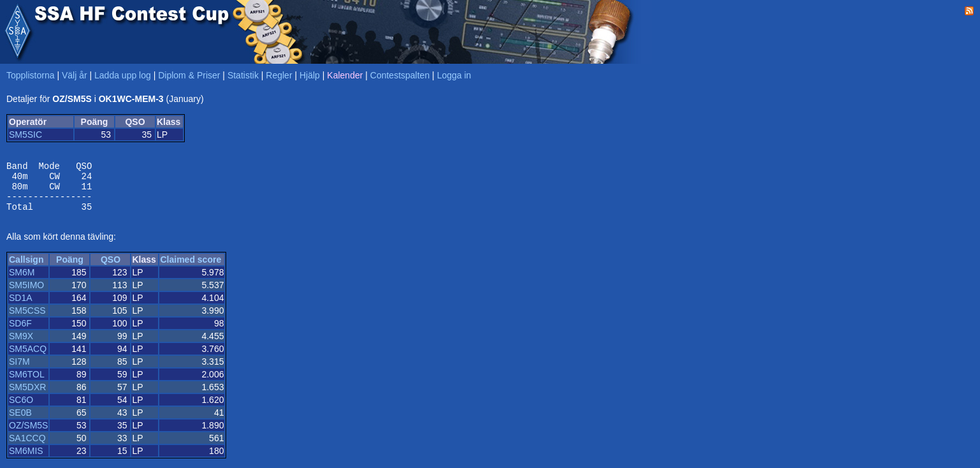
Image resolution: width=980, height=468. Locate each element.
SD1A (21, 307)
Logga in (454, 75)
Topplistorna (31, 75)
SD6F (20, 333)
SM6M (22, 282)
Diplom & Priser (189, 75)
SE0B (20, 422)
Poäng (70, 269)
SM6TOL (27, 384)
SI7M (19, 371)
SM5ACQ (28, 358)
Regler (279, 75)
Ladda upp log (123, 75)
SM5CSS (27, 320)
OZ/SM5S (28, 435)
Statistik (243, 75)
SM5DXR (27, 397)
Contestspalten (400, 75)
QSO (111, 269)
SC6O (21, 409)
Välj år (75, 75)
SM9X (21, 346)
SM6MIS (26, 460)
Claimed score (191, 269)
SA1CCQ (27, 448)
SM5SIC (25, 135)
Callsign (26, 269)
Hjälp (310, 75)
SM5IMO (26, 295)
